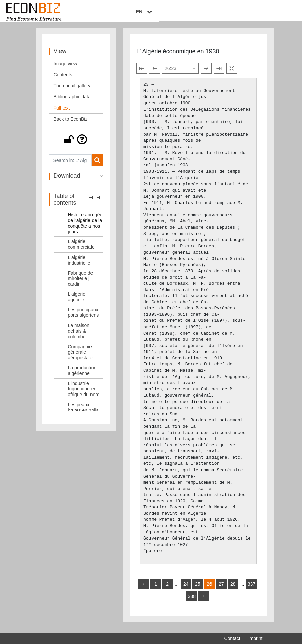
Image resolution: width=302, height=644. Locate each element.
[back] (144, 588)
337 (252, 588)
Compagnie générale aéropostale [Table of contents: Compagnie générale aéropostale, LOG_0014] (80, 356)
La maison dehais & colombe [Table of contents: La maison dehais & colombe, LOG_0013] (79, 335)
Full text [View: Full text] (62, 112)
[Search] (97, 164)
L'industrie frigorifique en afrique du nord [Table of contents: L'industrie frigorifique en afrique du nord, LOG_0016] (84, 393)
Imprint (256, 638)
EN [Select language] (258, 12)
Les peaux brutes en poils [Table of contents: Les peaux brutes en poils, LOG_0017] (83, 411)
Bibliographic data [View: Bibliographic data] (72, 101)
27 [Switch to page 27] (221, 588)
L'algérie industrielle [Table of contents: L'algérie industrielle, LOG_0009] (79, 264)
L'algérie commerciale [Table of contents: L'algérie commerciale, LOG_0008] (81, 248)
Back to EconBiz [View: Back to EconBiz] (71, 123)
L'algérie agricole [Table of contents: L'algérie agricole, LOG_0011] (77, 301)
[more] (203, 600)
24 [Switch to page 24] (186, 588)
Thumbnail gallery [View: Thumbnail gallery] (72, 90)
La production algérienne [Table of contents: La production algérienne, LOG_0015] (82, 374)
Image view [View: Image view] (66, 68)
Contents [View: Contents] (63, 79)
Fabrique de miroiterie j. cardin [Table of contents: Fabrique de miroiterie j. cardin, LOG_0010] (81, 282)
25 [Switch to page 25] (198, 588)
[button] (76, 143)
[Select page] (180, 72)
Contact (232, 638)
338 (192, 600)
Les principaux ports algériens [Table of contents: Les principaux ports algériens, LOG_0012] (83, 316)
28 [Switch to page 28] (233, 588)
